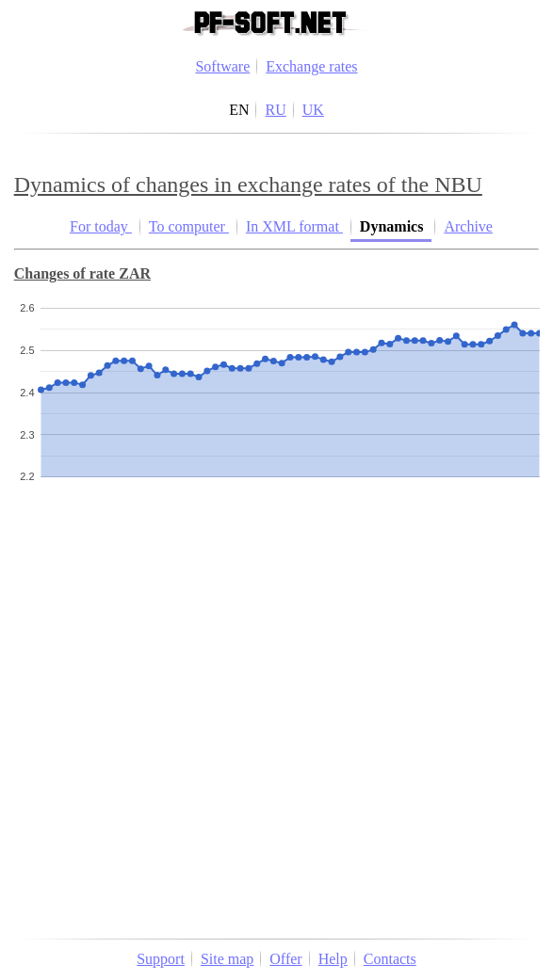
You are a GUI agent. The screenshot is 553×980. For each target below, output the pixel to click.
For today (101, 226)
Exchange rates (311, 66)
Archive (468, 226)
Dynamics (394, 226)
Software (222, 66)
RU (275, 110)
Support (161, 959)
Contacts (390, 959)
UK (313, 110)
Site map (227, 959)
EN (239, 110)
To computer (189, 226)
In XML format (294, 226)
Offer (285, 959)
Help (333, 959)
